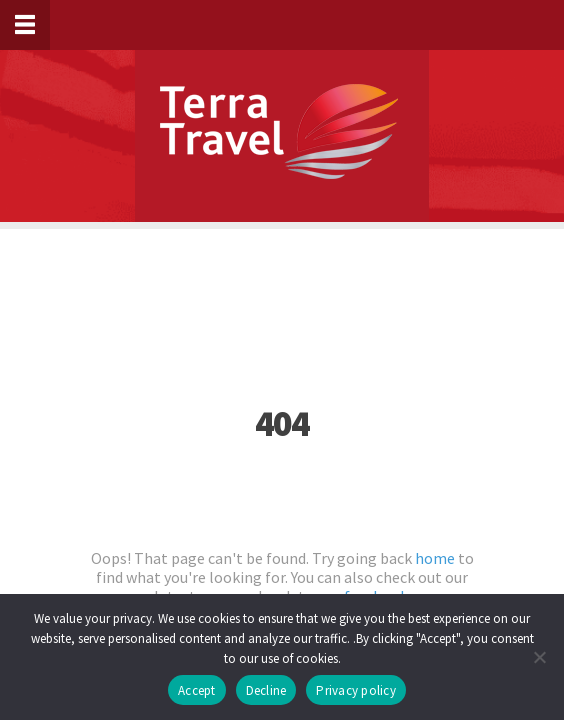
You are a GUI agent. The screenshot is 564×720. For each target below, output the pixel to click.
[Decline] (539, 657)
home (435, 558)
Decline (266, 690)
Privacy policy (356, 690)
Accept (197, 690)
